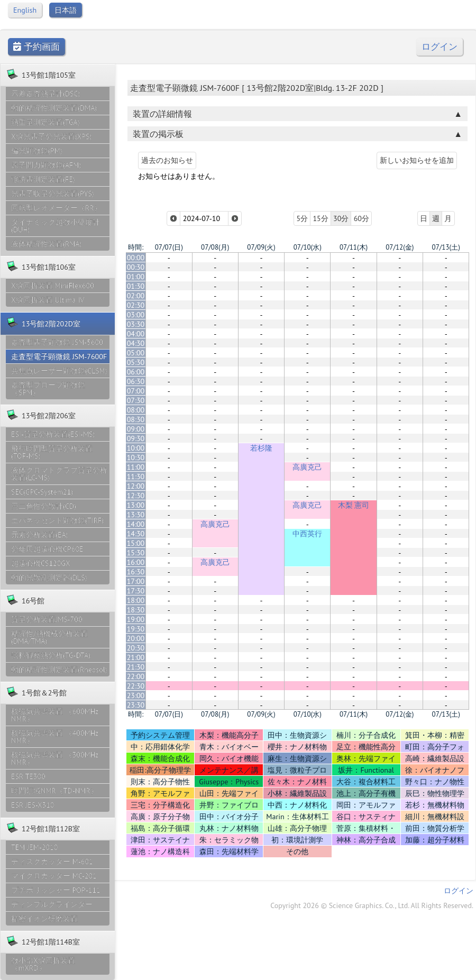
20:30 (136, 648)
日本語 (66, 10)
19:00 (136, 619)
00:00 (136, 258)
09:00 (136, 429)
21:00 (136, 657)
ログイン (440, 47)
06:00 (136, 372)
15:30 (136, 553)
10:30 (136, 457)
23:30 (136, 705)
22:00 (136, 676)
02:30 (136, 305)
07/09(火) (261, 247)
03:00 (136, 315)
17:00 (136, 581)
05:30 (136, 362)
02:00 (136, 296)
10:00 (136, 448)
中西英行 (307, 534)
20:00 (136, 638)
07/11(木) (354, 247)
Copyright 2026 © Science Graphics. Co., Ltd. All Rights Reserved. (372, 905)
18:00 (136, 600)
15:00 (136, 543)
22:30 (136, 686)
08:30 (136, 419)
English (25, 10)
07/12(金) (400, 247)
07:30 (136, 400)
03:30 (136, 324)
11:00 (136, 467)
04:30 (136, 343)
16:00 (136, 562)
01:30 (136, 286)
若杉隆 (261, 448)
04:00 (136, 334)
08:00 (136, 410)
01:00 (136, 277)
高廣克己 (307, 467)
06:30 (136, 381)
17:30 (136, 591)
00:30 (136, 267)
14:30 (136, 534)
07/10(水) (308, 247)
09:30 (136, 438)
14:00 (136, 524)
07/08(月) (215, 247)
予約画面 (36, 47)
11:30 (136, 477)
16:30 (136, 572)
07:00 (136, 391)
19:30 (136, 629)
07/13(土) (446, 247)
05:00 (136, 353)
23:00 (136, 695)
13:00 (136, 505)
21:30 (136, 667)
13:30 (136, 515)
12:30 (136, 496)
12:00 (136, 486)
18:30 (136, 610)
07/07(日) (169, 247)
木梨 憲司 (354, 505)
